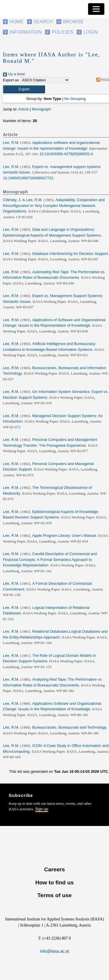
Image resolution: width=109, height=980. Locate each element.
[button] (24, 89)
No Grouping (75, 99)
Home (17, 22)
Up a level (14, 74)
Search (43, 22)
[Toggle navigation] (96, 9)
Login (90, 32)
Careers (54, 869)
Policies (62, 32)
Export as (11, 80)
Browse (73, 22)
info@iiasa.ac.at (55, 951)
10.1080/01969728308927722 (28, 178)
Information (26, 32)
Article (24, 109)
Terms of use (54, 895)
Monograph (41, 109)
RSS (102, 80)
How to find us (54, 882)
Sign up (42, 809)
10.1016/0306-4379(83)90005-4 (66, 154)
